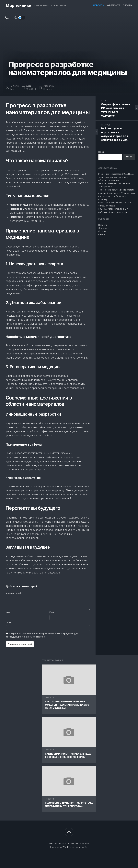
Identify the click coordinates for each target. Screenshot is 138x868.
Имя (9, 612)
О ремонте (114, 5)
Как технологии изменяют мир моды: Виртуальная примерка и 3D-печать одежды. (68, 705)
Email (53, 612)
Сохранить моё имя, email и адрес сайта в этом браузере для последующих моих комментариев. (42, 635)
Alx (86, 847)
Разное (102, 234)
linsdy (13, 89)
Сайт (8, 623)
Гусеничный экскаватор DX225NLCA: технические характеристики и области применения (116, 177)
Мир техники (18, 6)
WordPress (68, 847)
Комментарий (14, 593)
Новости (99, 5)
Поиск (101, 152)
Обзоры (128, 5)
